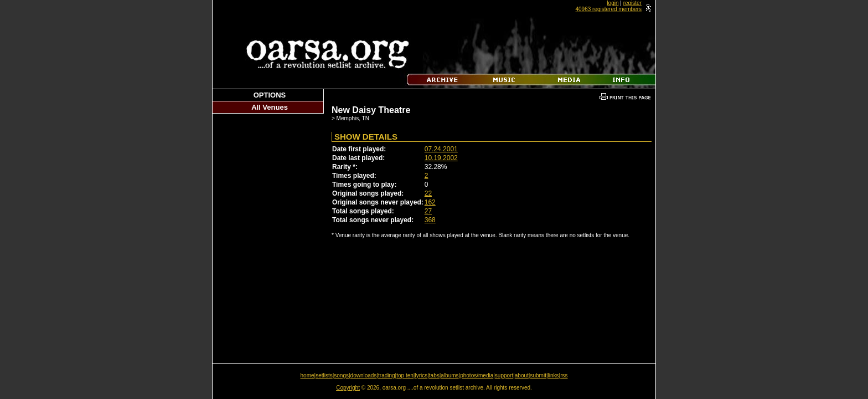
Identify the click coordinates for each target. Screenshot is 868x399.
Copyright (348, 388)
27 (428, 211)
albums (449, 375)
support (504, 375)
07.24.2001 (441, 149)
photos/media (477, 375)
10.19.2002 (441, 158)
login (613, 3)
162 (430, 202)
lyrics (421, 375)
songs (341, 375)
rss (564, 375)
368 (430, 220)
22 (428, 193)
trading (387, 375)
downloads (364, 375)
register (632, 3)
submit (538, 375)
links (554, 375)
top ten (405, 375)
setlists (324, 375)
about (522, 375)
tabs (434, 375)
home (308, 375)
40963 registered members (608, 9)
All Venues (270, 107)
